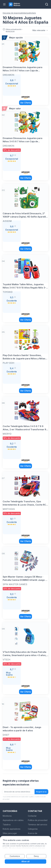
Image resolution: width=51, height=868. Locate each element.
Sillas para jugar (10, 833)
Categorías (33, 829)
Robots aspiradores (12, 829)
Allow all (26, 861)
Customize (15, 856)
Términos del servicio (38, 825)
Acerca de (33, 833)
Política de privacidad (38, 820)
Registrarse (41, 792)
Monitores (7, 816)
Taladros (7, 825)
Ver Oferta (26, 103)
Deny (36, 856)
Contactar (32, 816)
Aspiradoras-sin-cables (13, 820)
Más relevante (40, 30)
